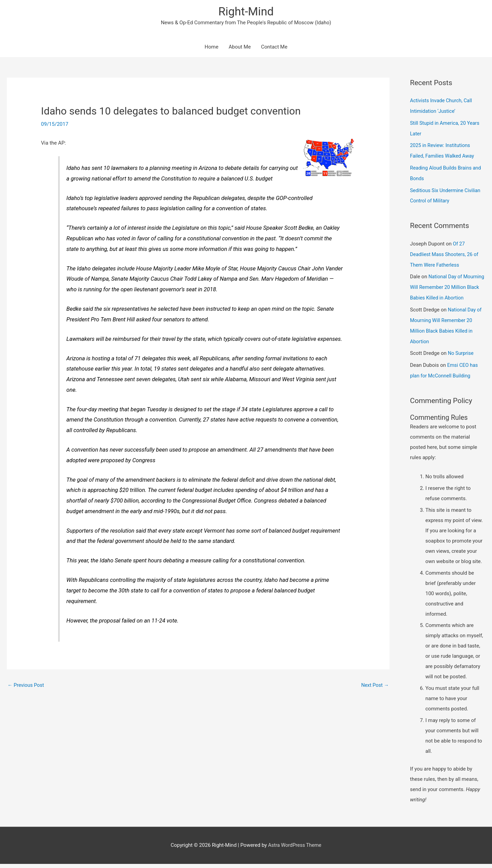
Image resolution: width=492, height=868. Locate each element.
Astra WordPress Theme (295, 849)
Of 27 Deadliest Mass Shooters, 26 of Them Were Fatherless (445, 252)
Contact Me (274, 48)
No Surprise (461, 358)
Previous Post (26, 686)
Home (211, 48)
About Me (240, 48)
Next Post (374, 686)
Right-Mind (246, 12)
